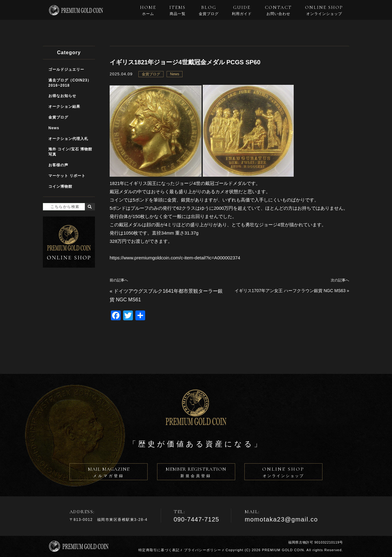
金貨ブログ (151, 74)
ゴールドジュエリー (66, 70)
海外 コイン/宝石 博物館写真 (70, 152)
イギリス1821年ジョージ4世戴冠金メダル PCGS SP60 (185, 62)
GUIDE (242, 10)
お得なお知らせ (62, 96)
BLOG (209, 10)
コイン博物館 (60, 186)
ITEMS (177, 10)
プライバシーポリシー (203, 550)
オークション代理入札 (68, 139)
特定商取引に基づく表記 (159, 550)
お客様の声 (58, 165)
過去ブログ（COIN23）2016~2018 (70, 83)
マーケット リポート (67, 176)
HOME (148, 10)
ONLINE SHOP (324, 10)
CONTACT (278, 10)
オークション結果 (64, 107)
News (175, 74)
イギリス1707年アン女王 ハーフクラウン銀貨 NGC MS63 (290, 291)
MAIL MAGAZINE (109, 473)
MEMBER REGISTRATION (196, 473)
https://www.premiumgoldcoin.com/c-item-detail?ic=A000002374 (175, 258)
